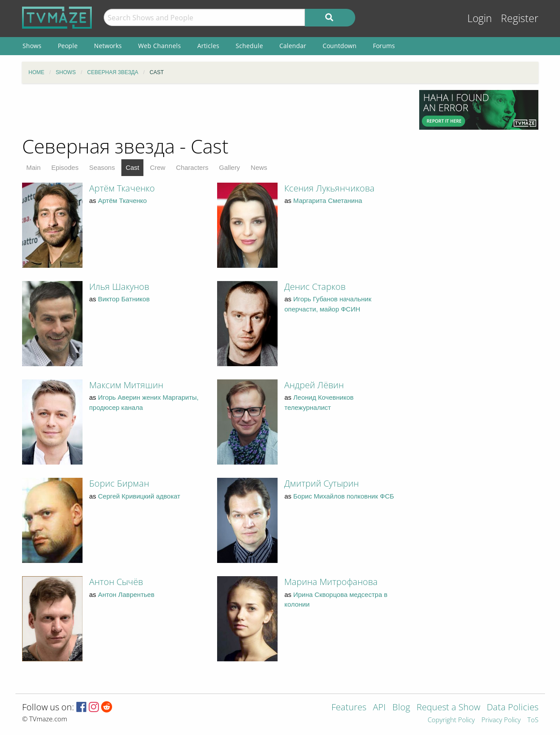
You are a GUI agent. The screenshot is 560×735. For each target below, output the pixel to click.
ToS (533, 720)
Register (520, 18)
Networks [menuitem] (108, 46)
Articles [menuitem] (208, 46)
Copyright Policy (451, 720)
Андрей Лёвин (314, 385)
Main (34, 167)
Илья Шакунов (119, 287)
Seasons (102, 167)
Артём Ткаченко (122, 188)
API (379, 708)
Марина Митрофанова (331, 582)
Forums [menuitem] (384, 46)
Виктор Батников (124, 299)
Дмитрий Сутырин (321, 483)
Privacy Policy (501, 720)
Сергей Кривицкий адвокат (139, 496)
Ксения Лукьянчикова (329, 188)
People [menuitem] (68, 46)
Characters (192, 167)
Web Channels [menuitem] (160, 46)
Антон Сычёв (116, 582)
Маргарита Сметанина (328, 201)
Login (480, 18)
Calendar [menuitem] (293, 46)
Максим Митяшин (126, 385)
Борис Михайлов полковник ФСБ (344, 496)
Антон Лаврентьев (126, 594)
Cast (133, 167)
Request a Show (448, 708)
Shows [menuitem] (32, 46)
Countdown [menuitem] (340, 46)
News (259, 167)
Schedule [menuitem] (249, 46)
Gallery (229, 167)
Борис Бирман (119, 483)
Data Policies (513, 708)
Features (349, 708)
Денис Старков (315, 287)
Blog (401, 708)
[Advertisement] (214, 110)
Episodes (65, 167)
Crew (158, 167)
